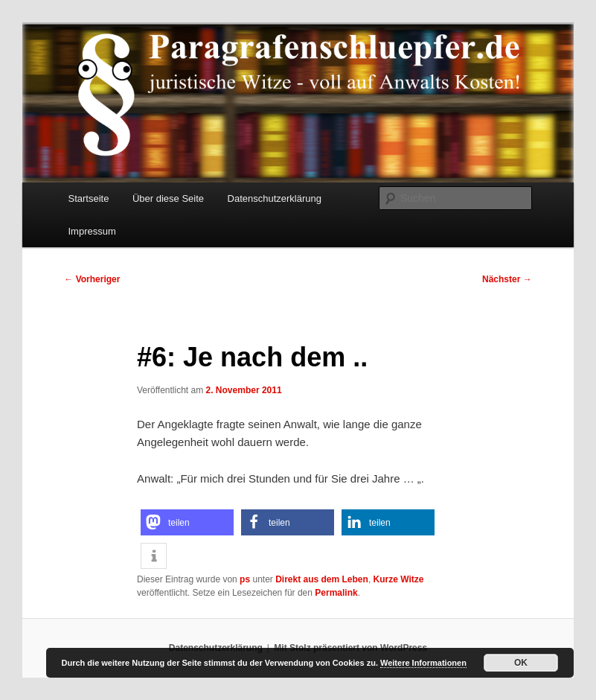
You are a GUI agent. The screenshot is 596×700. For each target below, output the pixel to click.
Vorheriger (92, 279)
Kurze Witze (399, 579)
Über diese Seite (168, 198)
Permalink (336, 593)
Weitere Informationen (423, 663)
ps (245, 579)
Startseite (89, 198)
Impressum (92, 231)
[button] (187, 522)
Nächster (507, 279)
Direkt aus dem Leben (322, 579)
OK (521, 663)
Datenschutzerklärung (275, 198)
